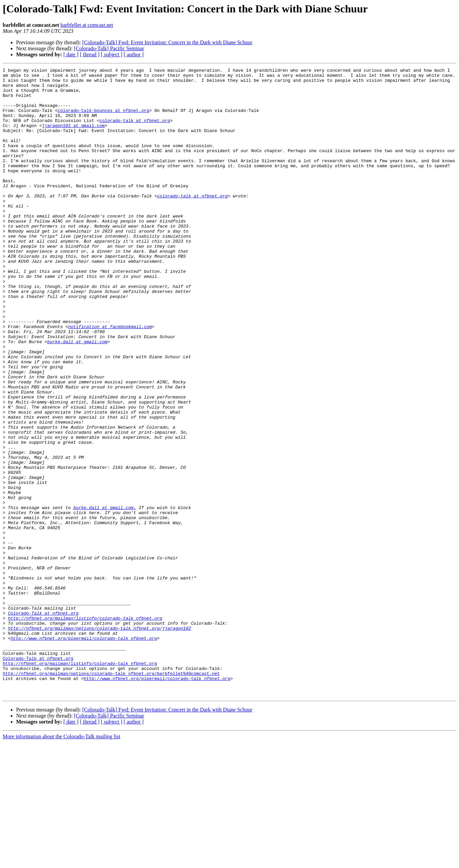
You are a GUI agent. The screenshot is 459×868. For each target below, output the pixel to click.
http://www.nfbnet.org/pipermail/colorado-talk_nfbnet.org (84, 753)
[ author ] (134, 54)
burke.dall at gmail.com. (105, 596)
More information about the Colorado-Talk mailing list (62, 862)
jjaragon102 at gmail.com (73, 137)
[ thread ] (90, 54)
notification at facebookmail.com (110, 379)
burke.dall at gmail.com (77, 397)
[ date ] (71, 54)
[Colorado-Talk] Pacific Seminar (109, 48)
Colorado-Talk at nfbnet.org (43, 723)
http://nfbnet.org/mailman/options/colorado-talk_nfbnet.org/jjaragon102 (100, 741)
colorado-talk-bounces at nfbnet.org (103, 119)
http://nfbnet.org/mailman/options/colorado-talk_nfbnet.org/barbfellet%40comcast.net (111, 795)
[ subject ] (112, 54)
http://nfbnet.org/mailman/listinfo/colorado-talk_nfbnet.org (85, 729)
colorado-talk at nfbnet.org (135, 131)
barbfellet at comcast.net (87, 25)
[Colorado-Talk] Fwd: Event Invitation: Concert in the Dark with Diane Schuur (167, 42)
